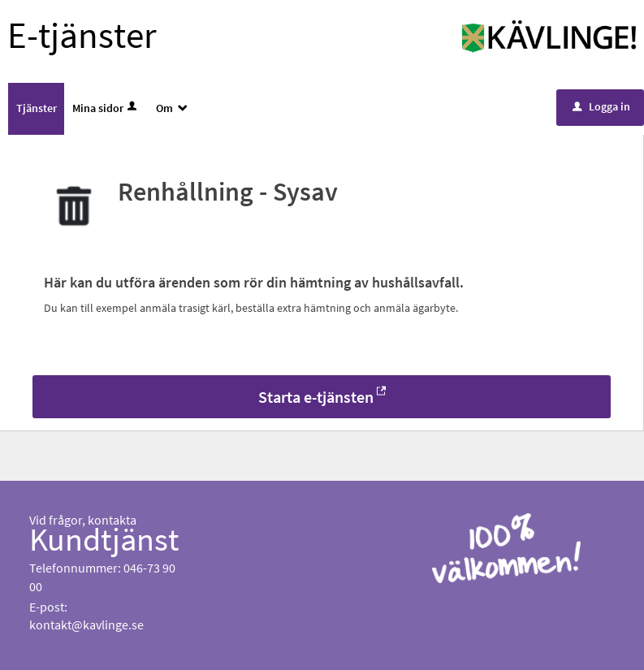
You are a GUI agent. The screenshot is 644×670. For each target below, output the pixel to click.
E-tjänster (82, 35)
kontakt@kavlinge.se (86, 625)
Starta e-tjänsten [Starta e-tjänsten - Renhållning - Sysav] (316, 397)
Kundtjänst (104, 539)
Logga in (601, 106)
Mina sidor (106, 108)
